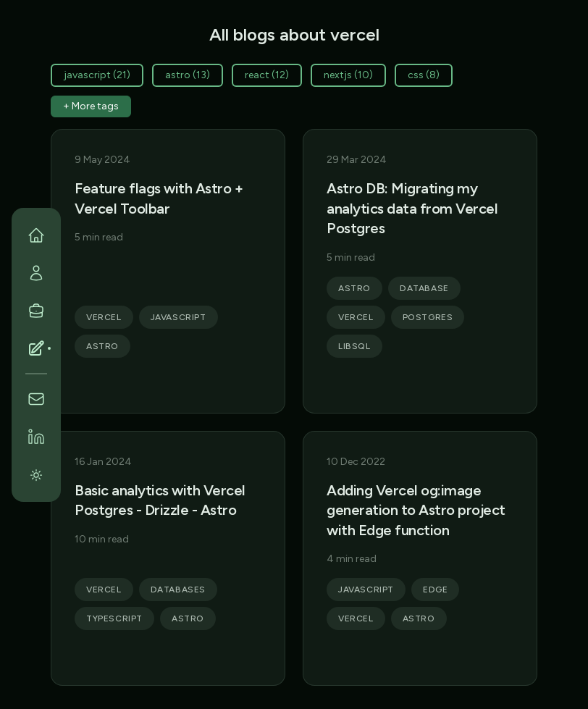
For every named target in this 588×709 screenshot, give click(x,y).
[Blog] (36, 348)
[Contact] (36, 399)
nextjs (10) (348, 75)
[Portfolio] (36, 311)
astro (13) (188, 75)
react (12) (267, 75)
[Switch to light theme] (36, 474)
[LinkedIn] (36, 437)
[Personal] (36, 273)
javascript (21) (97, 75)
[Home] (36, 235)
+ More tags (91, 106)
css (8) (424, 75)
